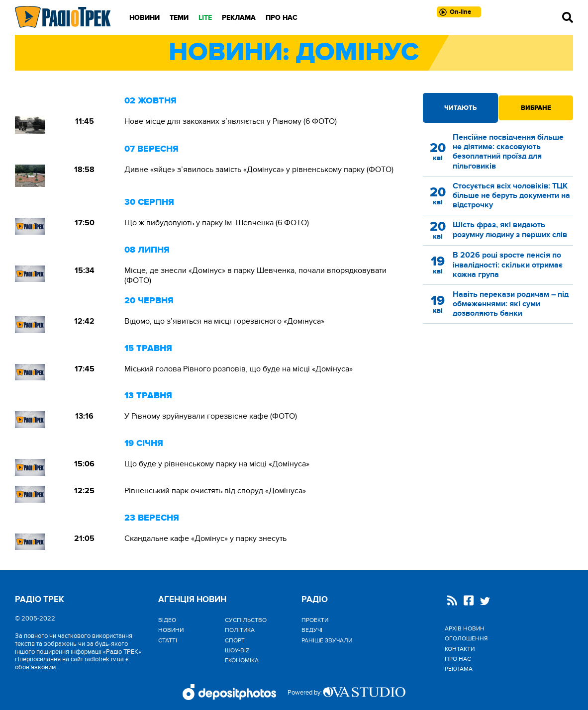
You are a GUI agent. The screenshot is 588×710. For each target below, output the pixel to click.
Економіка (242, 660)
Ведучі (312, 630)
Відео (167, 620)
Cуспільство (246, 620)
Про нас (282, 18)
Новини (145, 18)
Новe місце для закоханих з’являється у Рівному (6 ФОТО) (231, 121)
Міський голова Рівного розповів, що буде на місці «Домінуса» (239, 369)
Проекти (315, 620)
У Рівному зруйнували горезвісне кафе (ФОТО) (211, 416)
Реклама (239, 18)
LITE (205, 18)
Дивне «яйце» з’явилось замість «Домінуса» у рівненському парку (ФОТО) (259, 170)
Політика (240, 630)
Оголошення (466, 638)
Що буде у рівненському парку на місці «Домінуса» (217, 464)
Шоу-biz (237, 650)
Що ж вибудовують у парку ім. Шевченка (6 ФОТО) (217, 223)
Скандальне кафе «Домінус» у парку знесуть (207, 538)
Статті (168, 640)
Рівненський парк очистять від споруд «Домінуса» (215, 491)
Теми (179, 18)
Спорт (235, 640)
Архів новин (465, 628)
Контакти (460, 649)
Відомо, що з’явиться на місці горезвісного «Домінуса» (224, 321)
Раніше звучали (327, 640)
